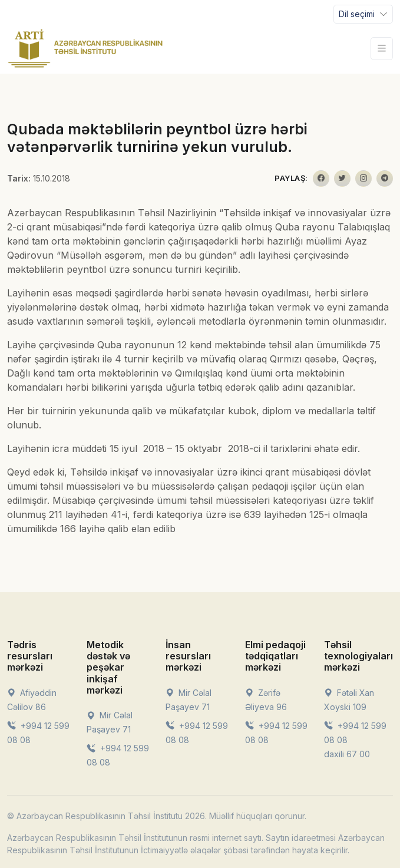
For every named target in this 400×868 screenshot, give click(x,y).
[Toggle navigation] (363, 14)
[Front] (85, 48)
